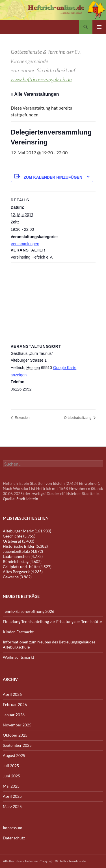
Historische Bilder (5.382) (25, 546)
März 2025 (12, 806)
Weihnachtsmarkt (19, 657)
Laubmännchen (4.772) (23, 556)
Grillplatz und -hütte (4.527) (27, 567)
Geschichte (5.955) (19, 536)
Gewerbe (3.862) (17, 577)
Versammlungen (25, 244)
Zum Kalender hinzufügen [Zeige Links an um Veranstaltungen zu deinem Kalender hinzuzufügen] (53, 177)
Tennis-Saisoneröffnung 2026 (29, 611)
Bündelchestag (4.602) (22, 561)
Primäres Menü (99, 27)
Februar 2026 (15, 704)
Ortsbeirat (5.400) (19, 541)
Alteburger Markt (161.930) (27, 531)
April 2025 (12, 796)
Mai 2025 (11, 786)
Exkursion (22, 418)
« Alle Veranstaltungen (35, 94)
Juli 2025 (11, 766)
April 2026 (12, 694)
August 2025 (14, 755)
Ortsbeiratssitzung (78, 418)
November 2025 (17, 725)
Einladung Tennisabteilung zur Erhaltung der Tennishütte (52, 621)
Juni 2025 (11, 776)
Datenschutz (14, 838)
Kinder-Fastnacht (18, 632)
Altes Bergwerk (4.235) (23, 572)
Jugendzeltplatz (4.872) (23, 551)
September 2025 (17, 745)
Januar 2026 (14, 715)
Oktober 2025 (15, 735)
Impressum (13, 828)
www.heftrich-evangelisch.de (41, 79)
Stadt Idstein (27, 499)
